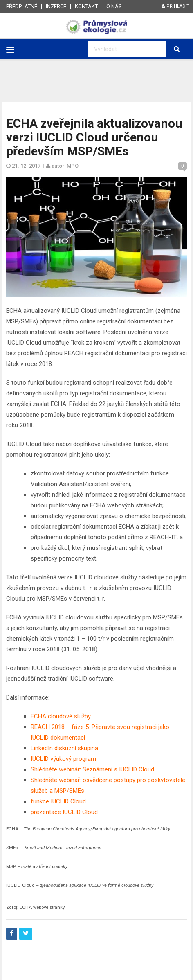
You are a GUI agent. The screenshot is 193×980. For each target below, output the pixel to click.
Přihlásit (175, 6)
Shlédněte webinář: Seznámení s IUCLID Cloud (92, 769)
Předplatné (22, 6)
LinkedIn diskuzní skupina (64, 748)
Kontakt (86, 6)
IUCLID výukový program (63, 759)
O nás (114, 6)
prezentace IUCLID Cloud (65, 812)
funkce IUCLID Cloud (58, 801)
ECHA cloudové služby (61, 716)
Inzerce (56, 6)
